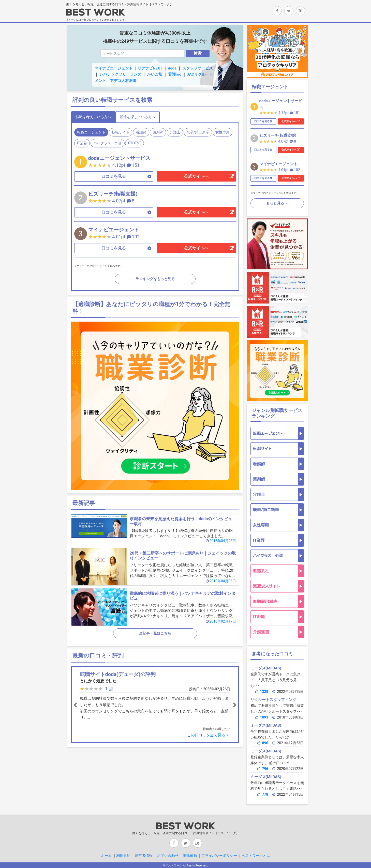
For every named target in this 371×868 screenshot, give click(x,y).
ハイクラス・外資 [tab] (108, 143)
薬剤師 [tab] (158, 132)
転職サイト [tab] (121, 132)
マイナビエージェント (114, 68)
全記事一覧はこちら (155, 633)
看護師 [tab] (141, 132)
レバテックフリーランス (120, 74)
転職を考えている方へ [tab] (93, 117)
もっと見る (276, 203)
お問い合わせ (168, 856)
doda (172, 68)
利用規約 (123, 856)
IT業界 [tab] (82, 143)
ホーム (106, 856)
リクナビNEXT (150, 68)
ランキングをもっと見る (155, 279)
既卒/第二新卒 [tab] (198, 132)
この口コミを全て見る (209, 735)
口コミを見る (114, 176)
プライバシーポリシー (219, 856)
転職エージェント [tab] (91, 132)
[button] (85, 705)
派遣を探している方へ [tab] (138, 117)
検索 (198, 53)
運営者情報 (144, 856)
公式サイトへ (196, 176)
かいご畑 (155, 74)
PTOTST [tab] (134, 143)
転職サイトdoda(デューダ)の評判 (118, 674)
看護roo (175, 74)
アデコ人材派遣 (123, 81)
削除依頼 (190, 856)
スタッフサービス (198, 68)
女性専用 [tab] (222, 132)
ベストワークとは (256, 856)
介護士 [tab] (175, 132)
